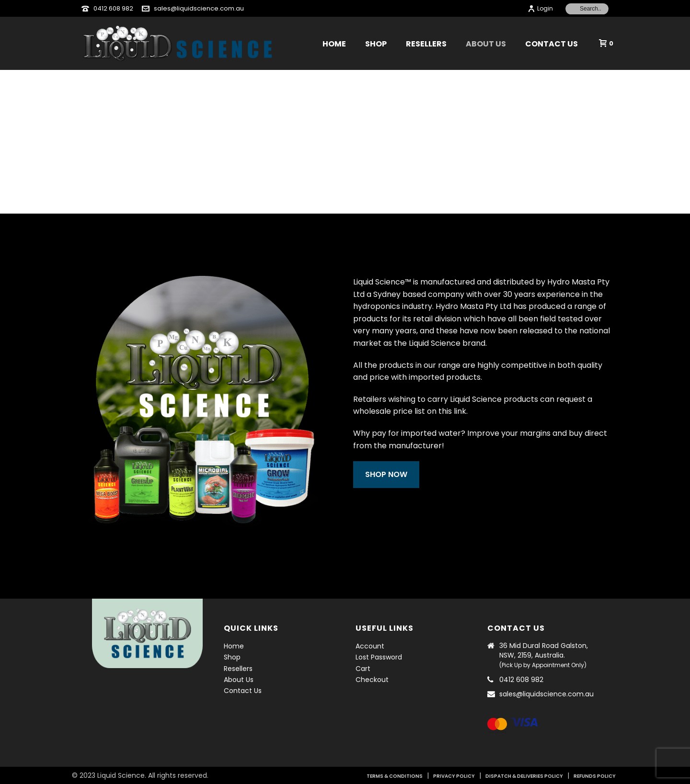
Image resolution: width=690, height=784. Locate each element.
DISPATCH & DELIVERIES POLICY (524, 776)
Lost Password (379, 657)
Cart (363, 669)
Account (370, 646)
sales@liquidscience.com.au (199, 8)
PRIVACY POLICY (454, 776)
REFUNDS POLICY (595, 776)
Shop (376, 44)
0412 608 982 (113, 8)
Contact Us (552, 44)
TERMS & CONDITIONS (395, 776)
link (471, 411)
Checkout (372, 680)
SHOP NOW (397, 474)
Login (540, 8)
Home (334, 44)
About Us (486, 44)
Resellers (426, 44)
